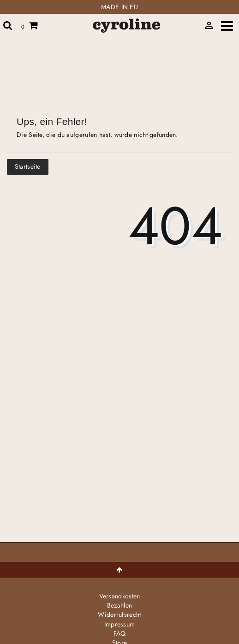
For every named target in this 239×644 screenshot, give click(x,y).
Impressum (120, 624)
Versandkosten (120, 596)
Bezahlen (119, 605)
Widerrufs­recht (119, 614)
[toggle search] (8, 25)
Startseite (28, 166)
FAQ (120, 633)
